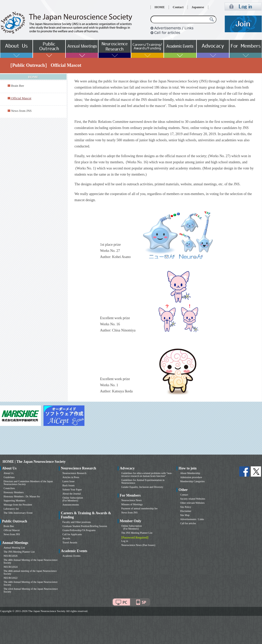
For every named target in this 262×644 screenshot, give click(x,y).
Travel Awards (70, 543)
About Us (9, 473)
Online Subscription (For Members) (73, 499)
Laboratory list (11, 509)
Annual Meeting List (14, 548)
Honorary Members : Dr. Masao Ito (22, 496)
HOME (160, 7)
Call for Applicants (72, 534)
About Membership (190, 473)
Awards (66, 538)
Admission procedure (191, 477)
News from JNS (21, 111)
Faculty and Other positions (77, 522)
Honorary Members (14, 492)
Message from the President (18, 505)
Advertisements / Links (192, 519)
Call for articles (188, 523)
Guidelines (9, 477)
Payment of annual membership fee (139, 508)
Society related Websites (193, 499)
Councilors (9, 488)
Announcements (71, 505)
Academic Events (71, 556)
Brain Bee (18, 86)
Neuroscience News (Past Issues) (138, 545)
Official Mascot (12, 530)
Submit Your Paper (72, 490)
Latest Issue (69, 481)
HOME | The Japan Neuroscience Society (34, 462)
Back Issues (69, 485)
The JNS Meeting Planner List (19, 552)
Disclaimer (186, 511)
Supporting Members (14, 501)
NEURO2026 (10, 556)
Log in (125, 541)
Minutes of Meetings (132, 504)
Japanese (198, 7)
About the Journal (72, 494)
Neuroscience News (132, 500)
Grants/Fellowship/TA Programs (79, 530)
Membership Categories (192, 481)
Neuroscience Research (74, 473)
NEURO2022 (10, 578)
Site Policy (186, 507)
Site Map (185, 515)
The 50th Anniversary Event (18, 513)
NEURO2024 (10, 567)
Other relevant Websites (192, 503)
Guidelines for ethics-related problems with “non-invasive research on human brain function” (147, 475)
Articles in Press (71, 477)
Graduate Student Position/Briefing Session (85, 526)
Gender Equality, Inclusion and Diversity (142, 487)
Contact (178, 7)
